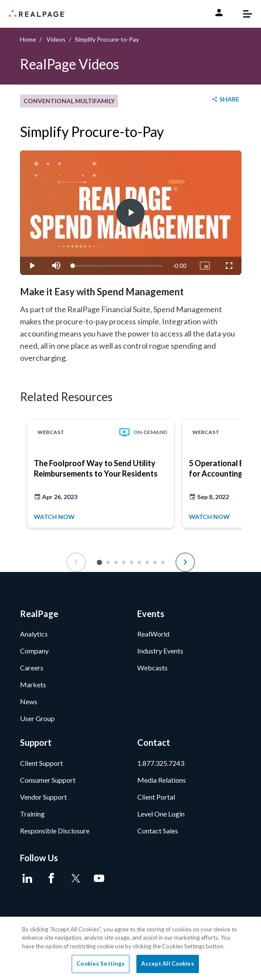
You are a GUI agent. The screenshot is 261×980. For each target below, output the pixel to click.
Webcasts (152, 668)
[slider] (118, 266)
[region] (130, 948)
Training (32, 814)
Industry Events (160, 651)
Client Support (41, 763)
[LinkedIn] (28, 879)
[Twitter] (75, 879)
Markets (33, 684)
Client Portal (156, 797)
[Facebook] (51, 879)
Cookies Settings (101, 964)
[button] (99, 562)
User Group (37, 718)
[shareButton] (225, 100)
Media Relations (162, 780)
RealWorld (153, 634)
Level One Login (161, 814)
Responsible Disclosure (55, 831)
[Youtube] (99, 879)
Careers (32, 668)
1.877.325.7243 (161, 763)
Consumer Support (48, 780)
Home (28, 39)
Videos (56, 39)
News (29, 701)
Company (34, 651)
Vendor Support (43, 797)
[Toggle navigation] (243, 14)
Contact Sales (158, 831)
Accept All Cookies (167, 964)
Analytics (34, 634)
